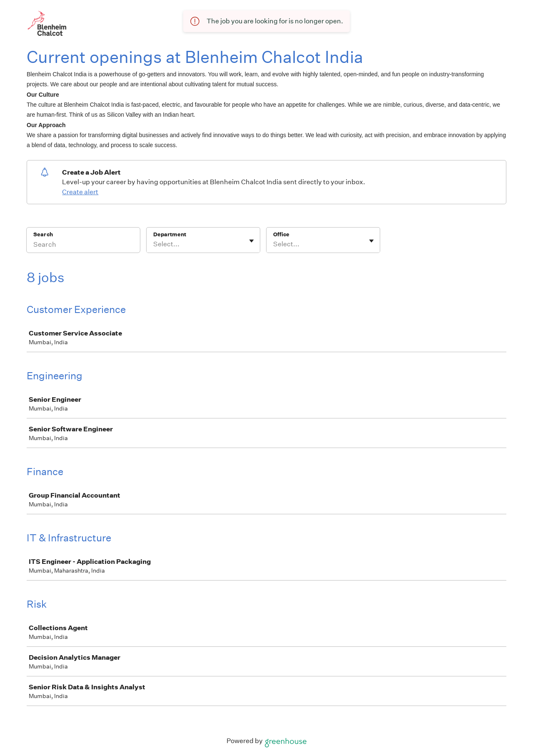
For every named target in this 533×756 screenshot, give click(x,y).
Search (43, 234)
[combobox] (154, 244)
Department (170, 234)
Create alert (80, 192)
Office (281, 234)
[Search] (83, 245)
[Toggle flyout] (252, 241)
